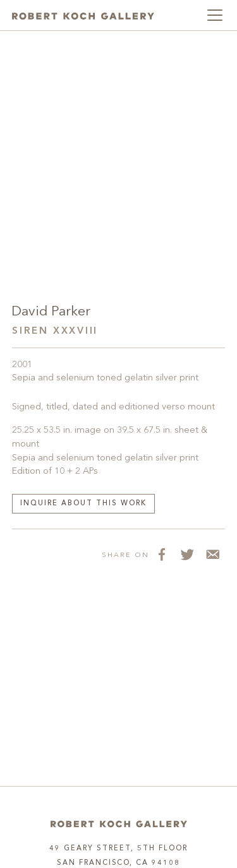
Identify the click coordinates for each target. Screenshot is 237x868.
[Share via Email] (212, 554)
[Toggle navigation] (215, 15)
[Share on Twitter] (187, 554)
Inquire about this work (83, 504)
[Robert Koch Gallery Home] (83, 15)
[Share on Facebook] (162, 554)
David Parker (51, 312)
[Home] (119, 824)
